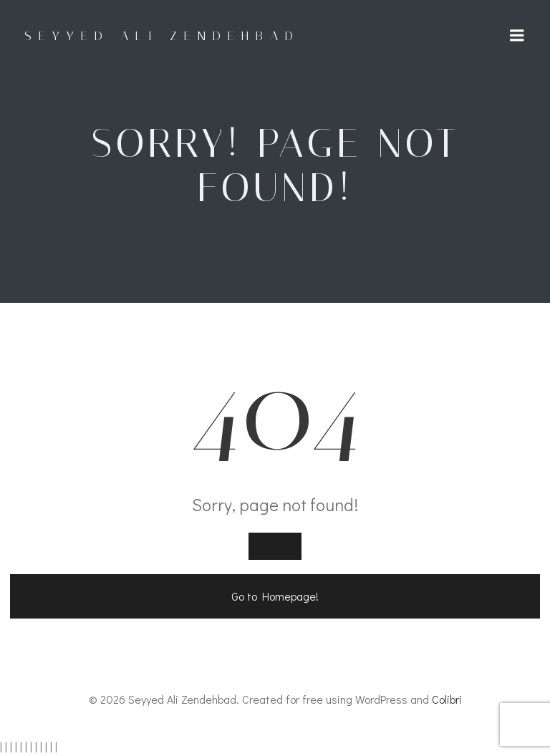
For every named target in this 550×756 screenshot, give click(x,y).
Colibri (447, 699)
